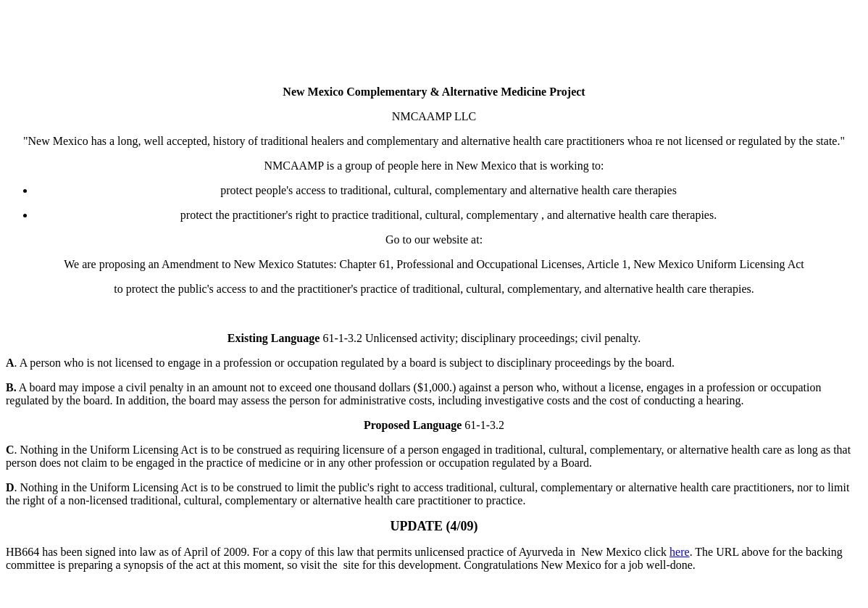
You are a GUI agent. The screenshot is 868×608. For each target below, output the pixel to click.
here (680, 552)
